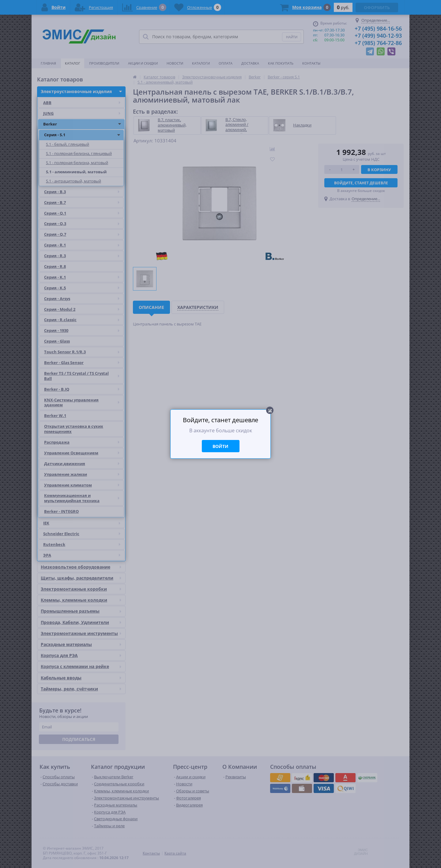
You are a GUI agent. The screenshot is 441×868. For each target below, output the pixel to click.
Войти (221, 446)
